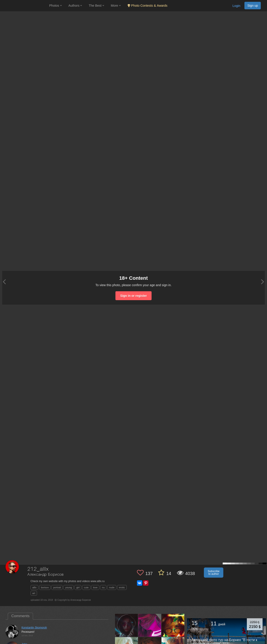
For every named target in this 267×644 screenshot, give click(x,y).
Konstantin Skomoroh (34, 628)
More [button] (116, 6)
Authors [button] (75, 6)
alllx (34, 587)
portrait (57, 587)
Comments (20, 616)
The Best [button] (96, 6)
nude (112, 587)
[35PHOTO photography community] (24, 6)
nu (103, 587)
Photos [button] (56, 6)
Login (236, 6)
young (68, 587)
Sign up (253, 6)
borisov (45, 587)
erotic (122, 587)
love (95, 587)
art (34, 593)
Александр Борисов (46, 575)
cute (86, 587)
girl (78, 587)
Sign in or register (134, 296)
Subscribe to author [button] (213, 573)
